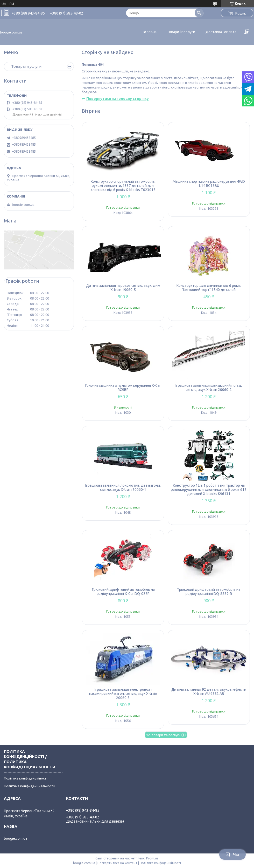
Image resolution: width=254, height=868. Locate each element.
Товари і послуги (181, 32)
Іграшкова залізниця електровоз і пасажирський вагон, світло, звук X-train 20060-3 (123, 694)
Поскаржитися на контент (117, 863)
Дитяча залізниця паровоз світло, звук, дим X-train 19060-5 (123, 288)
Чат (232, 855)
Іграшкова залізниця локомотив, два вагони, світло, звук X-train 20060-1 (123, 487)
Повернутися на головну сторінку (118, 99)
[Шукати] (199, 13)
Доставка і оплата (221, 32)
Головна (150, 32)
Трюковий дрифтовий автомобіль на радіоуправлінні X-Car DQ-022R (123, 592)
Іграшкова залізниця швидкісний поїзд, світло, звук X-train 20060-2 (209, 388)
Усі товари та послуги (163, 735)
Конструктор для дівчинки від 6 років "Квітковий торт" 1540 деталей (209, 288)
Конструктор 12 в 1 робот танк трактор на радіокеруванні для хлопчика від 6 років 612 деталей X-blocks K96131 (209, 490)
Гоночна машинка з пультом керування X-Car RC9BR (123, 388)
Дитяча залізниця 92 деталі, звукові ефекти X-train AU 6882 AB (209, 691)
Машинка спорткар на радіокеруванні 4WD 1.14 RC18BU (209, 184)
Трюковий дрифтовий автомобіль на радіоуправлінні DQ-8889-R (209, 592)
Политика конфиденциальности (30, 786)
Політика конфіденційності (26, 778)
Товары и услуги (26, 66)
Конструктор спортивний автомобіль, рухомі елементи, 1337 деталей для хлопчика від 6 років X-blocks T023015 (123, 186)
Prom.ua (152, 858)
